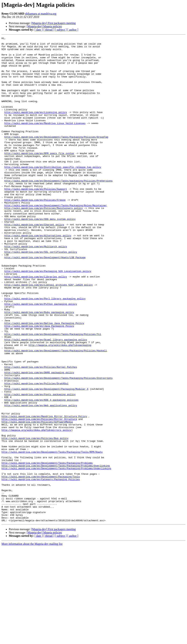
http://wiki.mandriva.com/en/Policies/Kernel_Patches (41, 433)
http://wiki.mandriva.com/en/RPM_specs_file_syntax (39, 177)
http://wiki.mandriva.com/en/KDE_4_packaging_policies (41, 473)
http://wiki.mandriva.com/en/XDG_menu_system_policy (40, 256)
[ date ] (39, 30)
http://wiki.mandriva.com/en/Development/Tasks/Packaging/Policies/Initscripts (59, 446)
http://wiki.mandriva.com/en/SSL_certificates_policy (41, 295)
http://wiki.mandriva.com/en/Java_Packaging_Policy (39, 384)
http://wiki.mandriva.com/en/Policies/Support (36, 220)
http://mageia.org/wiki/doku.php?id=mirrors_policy (36, 509)
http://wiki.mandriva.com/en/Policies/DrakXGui (36, 453)
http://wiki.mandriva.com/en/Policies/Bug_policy (35, 519)
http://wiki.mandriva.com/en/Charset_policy (34, 262)
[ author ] (73, 30)
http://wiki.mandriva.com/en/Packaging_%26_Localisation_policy (48, 318)
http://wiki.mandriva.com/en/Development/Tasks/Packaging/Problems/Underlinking (56, 555)
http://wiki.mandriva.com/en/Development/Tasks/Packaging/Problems (47, 548)
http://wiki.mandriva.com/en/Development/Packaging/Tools (41, 565)
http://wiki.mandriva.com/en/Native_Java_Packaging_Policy (44, 381)
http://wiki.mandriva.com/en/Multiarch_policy (36, 289)
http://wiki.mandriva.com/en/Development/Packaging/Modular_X (46, 460)
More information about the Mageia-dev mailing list (32, 641)
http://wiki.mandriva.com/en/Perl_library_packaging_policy (45, 351)
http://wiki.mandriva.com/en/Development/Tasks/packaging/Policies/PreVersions (59, 210)
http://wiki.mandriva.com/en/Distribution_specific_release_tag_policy (53, 193)
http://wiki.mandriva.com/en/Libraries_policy (36, 325)
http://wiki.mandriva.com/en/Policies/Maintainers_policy (44, 243)
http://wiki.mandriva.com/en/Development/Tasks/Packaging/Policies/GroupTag (56, 157)
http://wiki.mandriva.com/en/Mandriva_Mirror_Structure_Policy (44, 492)
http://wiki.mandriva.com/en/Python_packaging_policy (41, 358)
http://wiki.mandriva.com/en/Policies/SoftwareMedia (37, 499)
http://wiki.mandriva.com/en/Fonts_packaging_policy (40, 466)
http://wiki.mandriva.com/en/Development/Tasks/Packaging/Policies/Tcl (53, 394)
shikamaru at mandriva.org (41, 14)
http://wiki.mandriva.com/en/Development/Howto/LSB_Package (45, 302)
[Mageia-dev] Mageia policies (44, 26)
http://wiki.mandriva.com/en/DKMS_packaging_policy (39, 440)
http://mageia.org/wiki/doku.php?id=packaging (60, 407)
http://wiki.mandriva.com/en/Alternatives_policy (38, 275)
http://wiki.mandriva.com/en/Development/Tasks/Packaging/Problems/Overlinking (56, 552)
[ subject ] (61, 30)
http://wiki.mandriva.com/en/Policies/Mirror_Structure (39, 496)
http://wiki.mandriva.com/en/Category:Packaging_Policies (41, 568)
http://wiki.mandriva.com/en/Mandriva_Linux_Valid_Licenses (45, 141)
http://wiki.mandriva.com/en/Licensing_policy (36, 127)
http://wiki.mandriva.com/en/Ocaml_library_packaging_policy (46, 400)
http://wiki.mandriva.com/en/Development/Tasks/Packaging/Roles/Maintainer (56, 239)
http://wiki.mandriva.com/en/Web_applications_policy (41, 479)
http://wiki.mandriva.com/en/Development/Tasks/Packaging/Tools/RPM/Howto (52, 535)
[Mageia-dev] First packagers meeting (54, 23)
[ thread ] (49, 30)
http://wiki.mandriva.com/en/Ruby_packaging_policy (39, 367)
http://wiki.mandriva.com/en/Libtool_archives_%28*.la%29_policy (49, 335)
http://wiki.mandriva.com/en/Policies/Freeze (35, 233)
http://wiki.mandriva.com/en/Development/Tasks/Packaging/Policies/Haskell (56, 414)
